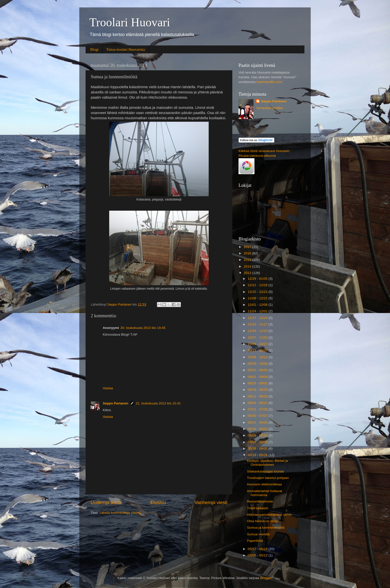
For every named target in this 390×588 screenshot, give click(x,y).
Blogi (94, 49)
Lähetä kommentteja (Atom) (120, 513)
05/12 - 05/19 (258, 549)
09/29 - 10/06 (258, 364)
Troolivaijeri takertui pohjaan (268, 478)
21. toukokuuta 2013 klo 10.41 (158, 403)
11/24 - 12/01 (258, 311)
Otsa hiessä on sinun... (264, 521)
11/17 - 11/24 (258, 318)
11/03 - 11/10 (258, 331)
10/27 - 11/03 (258, 337)
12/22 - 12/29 (258, 285)
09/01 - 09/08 (258, 377)
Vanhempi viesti (211, 502)
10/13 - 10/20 (258, 350)
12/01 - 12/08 (258, 305)
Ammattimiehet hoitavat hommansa (265, 493)
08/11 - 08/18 (258, 396)
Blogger (266, 578)
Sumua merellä (258, 534)
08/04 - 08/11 (258, 403)
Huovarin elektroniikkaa (264, 484)
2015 (248, 260)
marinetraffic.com (269, 82)
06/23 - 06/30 (258, 422)
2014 (248, 266)
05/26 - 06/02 (258, 449)
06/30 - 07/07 (258, 416)
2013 (248, 273)
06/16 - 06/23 (258, 429)
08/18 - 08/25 (258, 390)
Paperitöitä (255, 541)
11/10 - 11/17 (258, 324)
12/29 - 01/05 (258, 279)
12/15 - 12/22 (258, 292)
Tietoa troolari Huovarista (125, 49)
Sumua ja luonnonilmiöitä (266, 528)
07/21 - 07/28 (258, 409)
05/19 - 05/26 (258, 455)
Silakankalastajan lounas (266, 471)
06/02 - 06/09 (258, 442)
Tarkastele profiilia (269, 108)
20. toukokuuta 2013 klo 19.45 (143, 328)
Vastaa (108, 388)
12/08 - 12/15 (258, 298)
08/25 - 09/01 (258, 383)
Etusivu (158, 502)
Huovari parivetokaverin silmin (269, 515)
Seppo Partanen (116, 403)
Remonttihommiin (260, 501)
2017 (248, 247)
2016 (248, 253)
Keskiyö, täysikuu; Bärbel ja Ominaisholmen (268, 463)
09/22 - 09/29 (258, 370)
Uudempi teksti (106, 502)
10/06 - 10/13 (258, 357)
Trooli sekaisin (258, 508)
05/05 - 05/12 (258, 555)
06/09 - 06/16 (258, 435)
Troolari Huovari (130, 22)
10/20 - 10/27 (258, 344)
